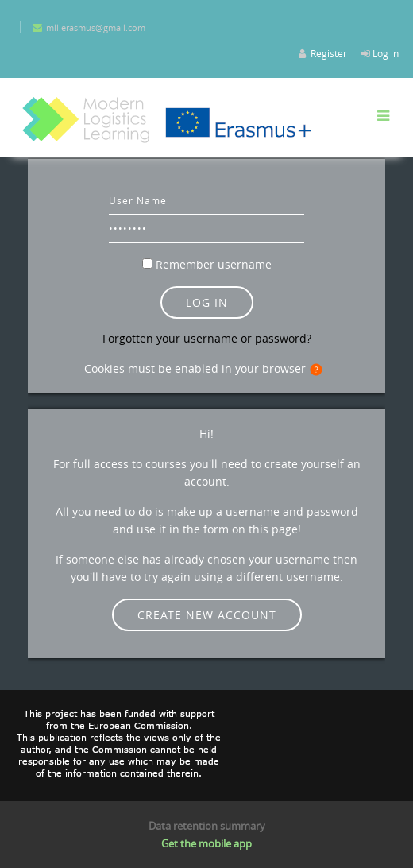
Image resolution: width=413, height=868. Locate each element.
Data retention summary (207, 826)
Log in (386, 53)
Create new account (207, 615)
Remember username (214, 264)
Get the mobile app (206, 843)
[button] (319, 370)
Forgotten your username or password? (207, 338)
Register (329, 53)
